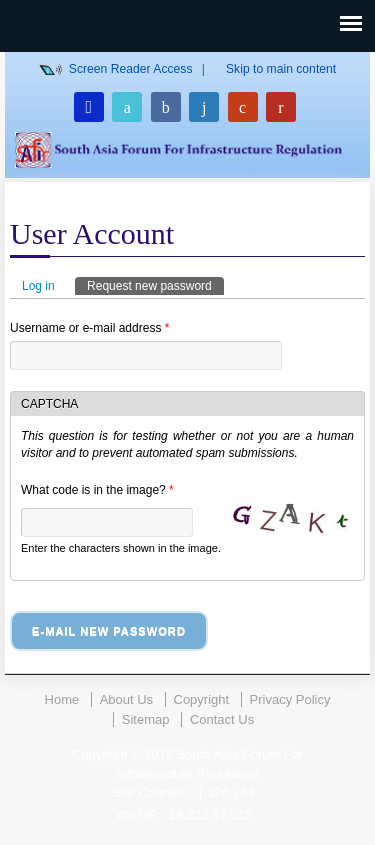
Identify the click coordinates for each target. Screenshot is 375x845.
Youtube (281, 107)
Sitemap (146, 719)
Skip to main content (281, 69)
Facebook (166, 107)
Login (89, 107)
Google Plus (243, 107)
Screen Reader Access (131, 69)
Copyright (202, 699)
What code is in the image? (97, 490)
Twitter (127, 107)
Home (62, 699)
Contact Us (222, 719)
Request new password (155, 285)
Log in (38, 286)
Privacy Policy (290, 699)
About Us (126, 699)
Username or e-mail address (89, 328)
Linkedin (204, 107)
